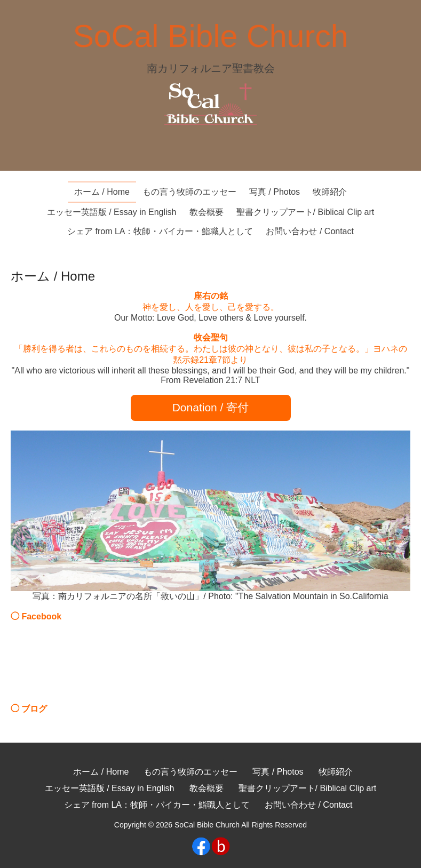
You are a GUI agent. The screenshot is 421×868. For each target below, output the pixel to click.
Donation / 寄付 (211, 407)
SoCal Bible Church (210, 36)
